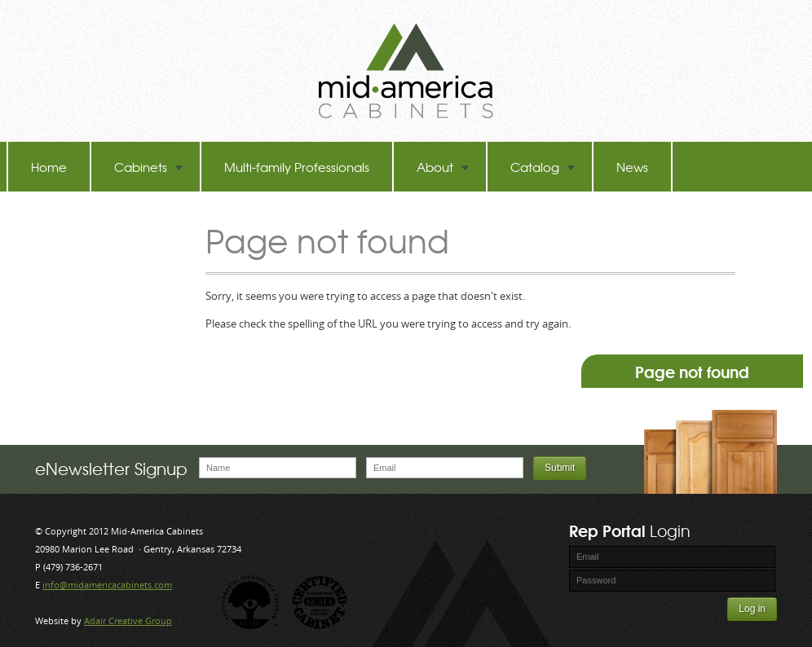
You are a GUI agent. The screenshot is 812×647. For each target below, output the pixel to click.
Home (49, 167)
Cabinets (149, 167)
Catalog (543, 167)
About (443, 167)
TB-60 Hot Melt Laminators (106, 216)
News (632, 167)
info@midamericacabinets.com (107, 585)
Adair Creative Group (128, 621)
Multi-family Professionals (297, 167)
